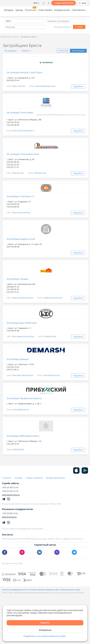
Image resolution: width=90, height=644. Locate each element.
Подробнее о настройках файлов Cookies (45, 636)
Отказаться (45, 630)
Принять (45, 623)
